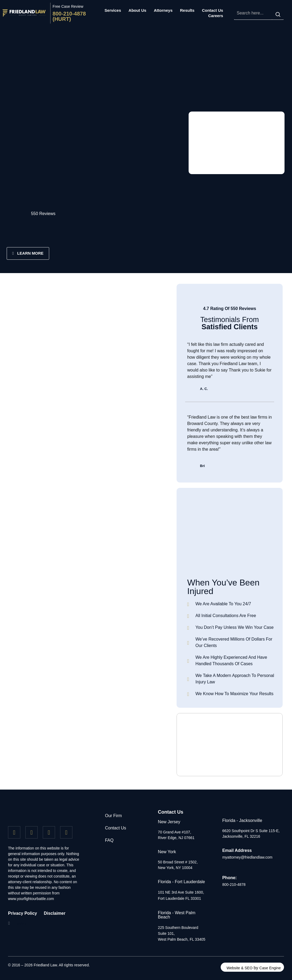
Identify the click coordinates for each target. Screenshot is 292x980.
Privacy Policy (23, 913)
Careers (216, 16)
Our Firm (113, 816)
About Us (137, 10)
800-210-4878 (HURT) (69, 16)
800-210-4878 (234, 885)
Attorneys (163, 10)
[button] (20, 923)
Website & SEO (240, 968)
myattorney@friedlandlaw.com (247, 857)
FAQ (109, 840)
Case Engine (270, 968)
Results (187, 10)
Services (113, 10)
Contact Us (213, 10)
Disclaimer (55, 913)
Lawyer (21, 923)
